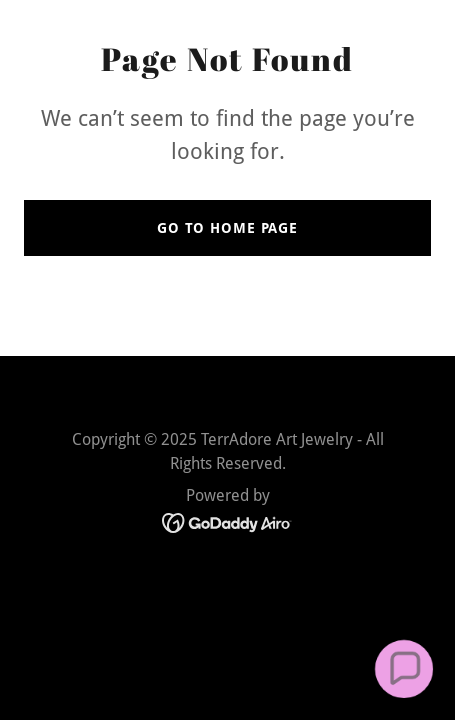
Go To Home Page (227, 228)
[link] (227, 521)
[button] (403, 668)
